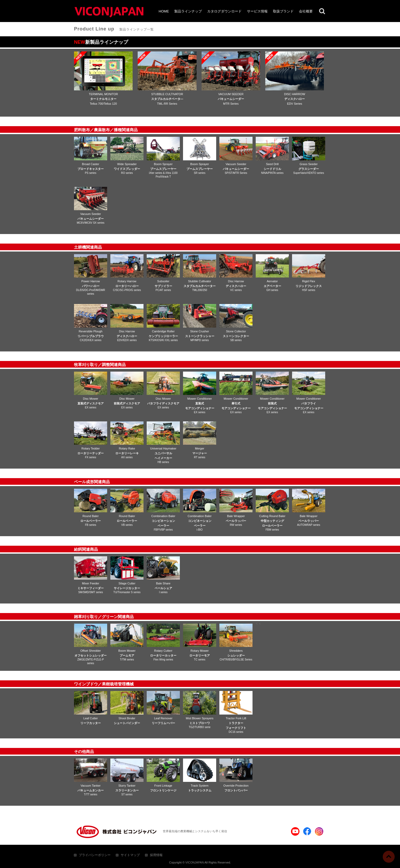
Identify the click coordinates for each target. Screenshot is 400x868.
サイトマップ (130, 855)
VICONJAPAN (195, 862)
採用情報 (156, 855)
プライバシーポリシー (95, 855)
